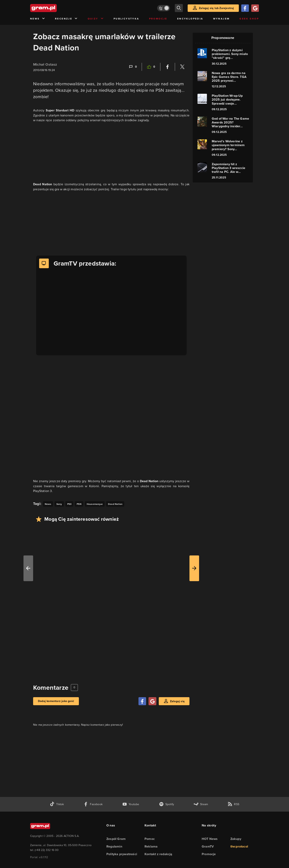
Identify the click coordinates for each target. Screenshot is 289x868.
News (38, 19)
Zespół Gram (116, 839)
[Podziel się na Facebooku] (168, 67)
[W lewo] (28, 568)
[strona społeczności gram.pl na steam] (201, 804)
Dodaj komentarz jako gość (56, 701)
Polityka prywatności (122, 854)
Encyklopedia (190, 19)
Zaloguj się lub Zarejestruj (216, 8)
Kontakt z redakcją (158, 854)
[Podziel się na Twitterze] (182, 67)
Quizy (96, 19)
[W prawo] (194, 568)
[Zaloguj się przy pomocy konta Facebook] (245, 8)
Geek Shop (249, 19)
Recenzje (66, 19)
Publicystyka (126, 19)
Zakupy (236, 839)
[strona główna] (53, 8)
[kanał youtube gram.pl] (131, 804)
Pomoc (150, 839)
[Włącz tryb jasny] (164, 8)
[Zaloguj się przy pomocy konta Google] (255, 8)
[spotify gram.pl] (167, 804)
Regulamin (114, 846)
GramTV (208, 846)
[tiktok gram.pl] (57, 804)
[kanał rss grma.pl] (233, 804)
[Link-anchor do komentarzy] (133, 67)
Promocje (158, 19)
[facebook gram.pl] (93, 804)
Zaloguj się (177, 701)
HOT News (210, 839)
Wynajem (221, 19)
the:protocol (239, 846)
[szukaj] (179, 8)
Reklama (151, 846)
